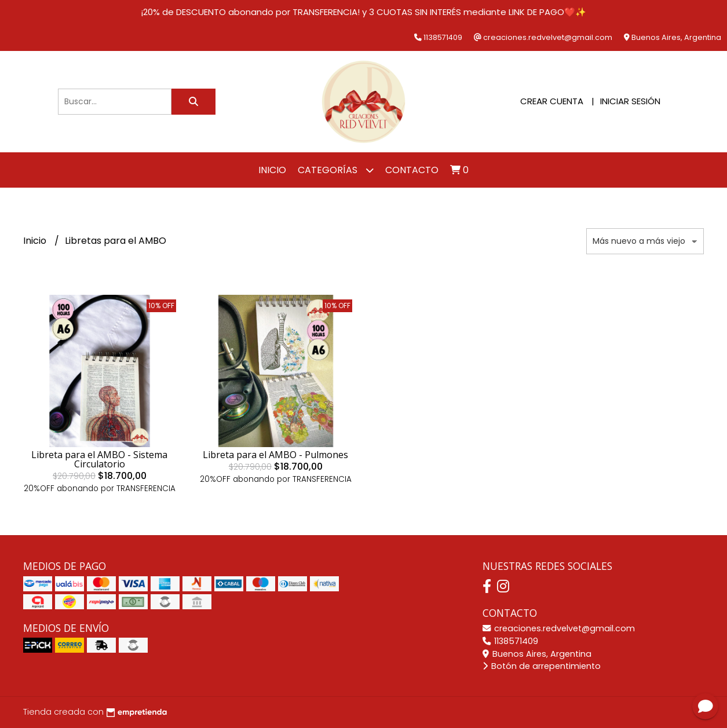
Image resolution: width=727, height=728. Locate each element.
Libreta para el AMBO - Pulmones (275, 455)
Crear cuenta (552, 101)
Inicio (272, 170)
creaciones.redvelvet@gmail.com (559, 628)
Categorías (336, 170)
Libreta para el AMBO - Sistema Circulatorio (99, 459)
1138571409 (510, 641)
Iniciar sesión (630, 101)
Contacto (412, 170)
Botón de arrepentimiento (542, 666)
